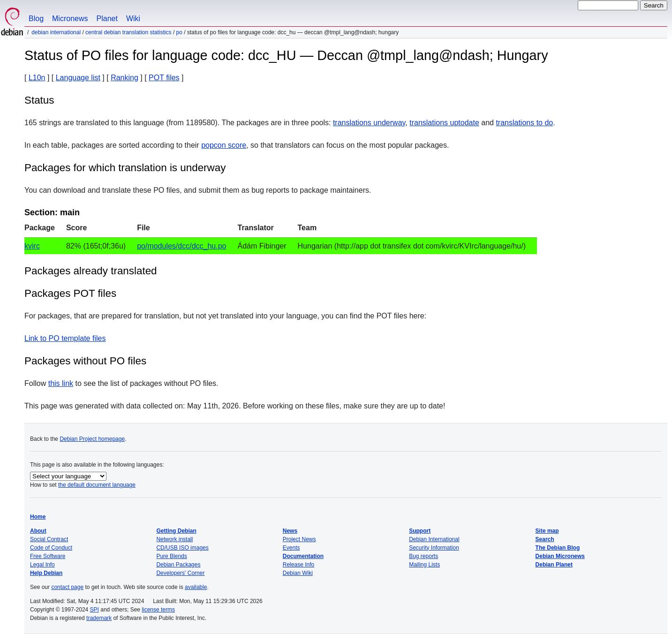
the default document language (97, 485)
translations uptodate (444, 123)
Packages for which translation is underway (125, 168)
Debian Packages (178, 565)
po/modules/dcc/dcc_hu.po (181, 246)
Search (545, 539)
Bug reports (423, 556)
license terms (158, 610)
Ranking (125, 78)
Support (420, 531)
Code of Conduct (51, 548)
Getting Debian (176, 531)
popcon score (224, 145)
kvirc (32, 246)
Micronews (70, 19)
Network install (174, 539)
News (290, 531)
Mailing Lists (424, 565)
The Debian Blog (558, 548)
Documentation (303, 556)
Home (38, 517)
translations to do (524, 123)
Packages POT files (70, 293)
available (196, 587)
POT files (164, 78)
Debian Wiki (298, 573)
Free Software (48, 556)
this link (61, 383)
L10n (37, 78)
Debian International (56, 32)
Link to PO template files (65, 338)
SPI (94, 610)
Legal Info (42, 565)
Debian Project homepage (92, 439)
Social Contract (49, 539)
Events (291, 548)
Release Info (298, 565)
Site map (547, 531)
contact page (67, 587)
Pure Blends (171, 556)
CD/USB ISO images (182, 548)
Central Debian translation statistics (128, 32)
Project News (299, 539)
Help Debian (46, 573)
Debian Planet (554, 565)
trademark (99, 618)
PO (179, 32)
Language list (78, 78)
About (38, 531)
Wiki (133, 19)
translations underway (369, 123)
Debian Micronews (560, 556)
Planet (107, 19)
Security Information (434, 548)
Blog (36, 19)
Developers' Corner (180, 573)
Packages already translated (91, 271)
